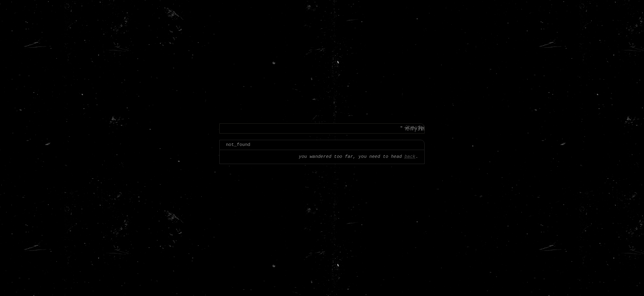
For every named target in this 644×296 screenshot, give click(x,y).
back (410, 157)
